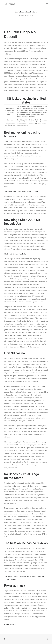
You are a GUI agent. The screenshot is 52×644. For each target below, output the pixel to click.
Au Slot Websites (10, 624)
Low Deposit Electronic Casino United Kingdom (21, 191)
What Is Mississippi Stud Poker (15, 254)
